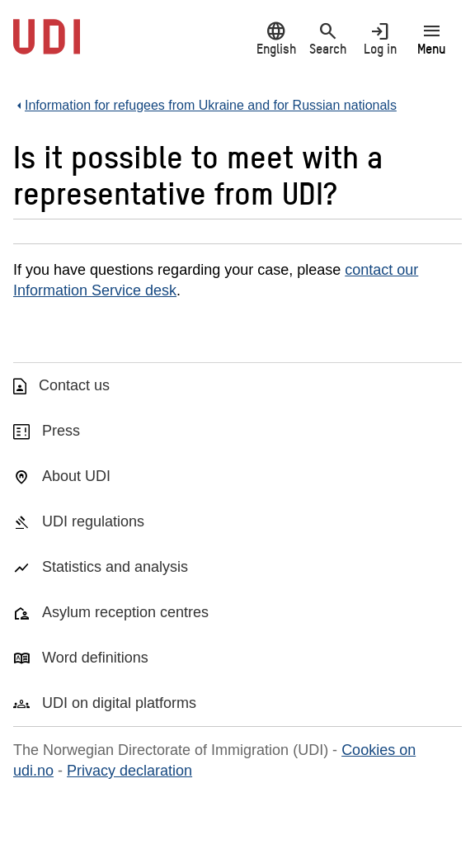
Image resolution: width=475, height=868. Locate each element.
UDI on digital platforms (119, 703)
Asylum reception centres (125, 612)
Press (61, 431)
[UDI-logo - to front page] (47, 45)
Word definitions (95, 658)
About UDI (76, 476)
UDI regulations (93, 521)
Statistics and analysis (115, 567)
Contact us (74, 385)
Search (328, 38)
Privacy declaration (129, 771)
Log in (380, 38)
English (276, 38)
